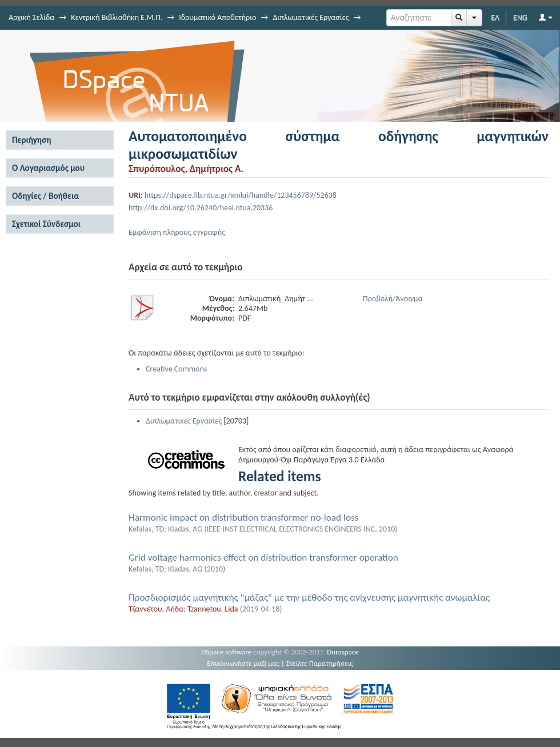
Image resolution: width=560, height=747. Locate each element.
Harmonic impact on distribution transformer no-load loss (244, 518)
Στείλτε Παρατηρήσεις (320, 663)
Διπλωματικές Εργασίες (311, 17)
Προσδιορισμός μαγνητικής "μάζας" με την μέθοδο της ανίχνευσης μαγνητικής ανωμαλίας (309, 598)
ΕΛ (495, 17)
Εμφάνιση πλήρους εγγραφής (177, 232)
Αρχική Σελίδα (31, 17)
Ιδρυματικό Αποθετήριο (217, 17)
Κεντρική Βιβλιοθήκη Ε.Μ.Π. (117, 17)
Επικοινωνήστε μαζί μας (243, 663)
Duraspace (343, 652)
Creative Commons (176, 369)
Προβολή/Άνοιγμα (393, 299)
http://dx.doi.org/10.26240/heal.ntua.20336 (201, 208)
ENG (520, 17)
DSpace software (226, 652)
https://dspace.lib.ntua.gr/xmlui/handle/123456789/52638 (241, 195)
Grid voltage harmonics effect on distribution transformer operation (263, 558)
